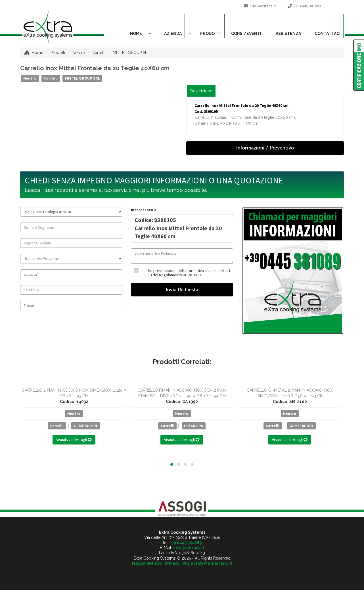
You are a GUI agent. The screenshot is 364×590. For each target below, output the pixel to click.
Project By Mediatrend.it (208, 563)
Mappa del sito (147, 563)
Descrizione (201, 91)
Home (37, 53)
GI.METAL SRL (86, 426)
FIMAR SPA (193, 426)
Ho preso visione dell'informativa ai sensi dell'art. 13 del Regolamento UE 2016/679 (190, 273)
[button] (172, 464)
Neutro (79, 53)
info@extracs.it (263, 6)
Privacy (172, 563)
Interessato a (144, 210)
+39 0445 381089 (307, 6)
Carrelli (99, 53)
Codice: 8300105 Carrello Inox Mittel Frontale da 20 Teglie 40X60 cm (182, 228)
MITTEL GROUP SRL (131, 53)
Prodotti (58, 53)
